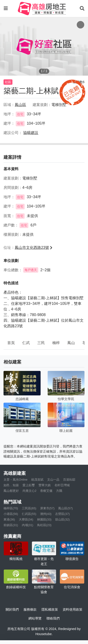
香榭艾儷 (46, 491)
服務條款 (30, 609)
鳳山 (71, 343)
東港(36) (9, 519)
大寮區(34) (26, 519)
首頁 (11, 343)
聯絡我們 (53, 618)
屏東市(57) (47, 508)
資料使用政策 (73, 609)
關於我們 (12, 609)
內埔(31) (28, 525)
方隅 (59, 491)
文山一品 (53, 480)
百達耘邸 (69, 480)
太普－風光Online (15, 480)
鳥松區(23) (44, 525)
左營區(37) (62, 514)
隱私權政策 (50, 609)
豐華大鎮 (45, 485)
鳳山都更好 (11, 491)
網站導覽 (35, 618)
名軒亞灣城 (62, 485)
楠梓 (56, 343)
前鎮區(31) (11, 525)
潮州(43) (46, 514)
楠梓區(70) (11, 508)
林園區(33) (44, 519)
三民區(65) (29, 508)
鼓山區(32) (62, 519)
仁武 (26, 343)
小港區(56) (11, 514)
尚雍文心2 (29, 491)
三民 (41, 343)
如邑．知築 (11, 485)
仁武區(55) (29, 514)
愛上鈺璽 (29, 485)
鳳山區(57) (65, 508)
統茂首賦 (37, 480)
